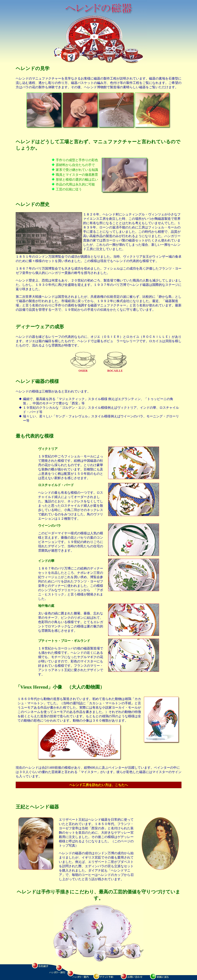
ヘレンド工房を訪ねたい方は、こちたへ (99, 785)
